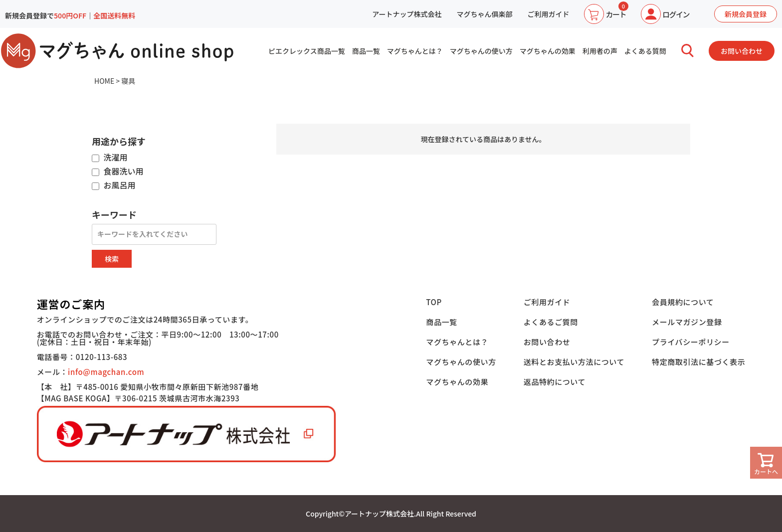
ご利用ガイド (548, 14)
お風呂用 (114, 185)
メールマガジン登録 (687, 322)
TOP (434, 302)
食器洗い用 (118, 172)
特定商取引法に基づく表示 (698, 362)
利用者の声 (600, 51)
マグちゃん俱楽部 (484, 14)
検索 (112, 259)
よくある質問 (645, 51)
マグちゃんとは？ (415, 51)
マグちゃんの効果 (548, 51)
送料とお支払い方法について (574, 362)
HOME (104, 81)
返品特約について (555, 382)
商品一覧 (366, 51)
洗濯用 (110, 158)
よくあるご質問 (551, 322)
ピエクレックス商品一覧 (307, 51)
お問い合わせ (742, 51)
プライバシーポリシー (691, 342)
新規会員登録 (746, 14)
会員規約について (683, 302)
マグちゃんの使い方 (481, 51)
